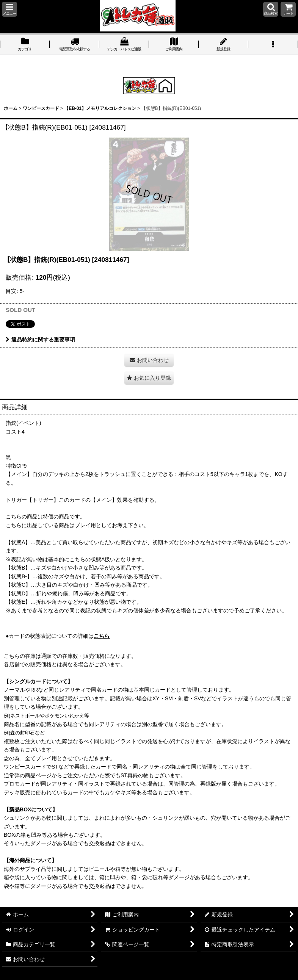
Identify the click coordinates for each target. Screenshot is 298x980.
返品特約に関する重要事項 (40, 340)
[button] (9, 9)
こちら (102, 636)
